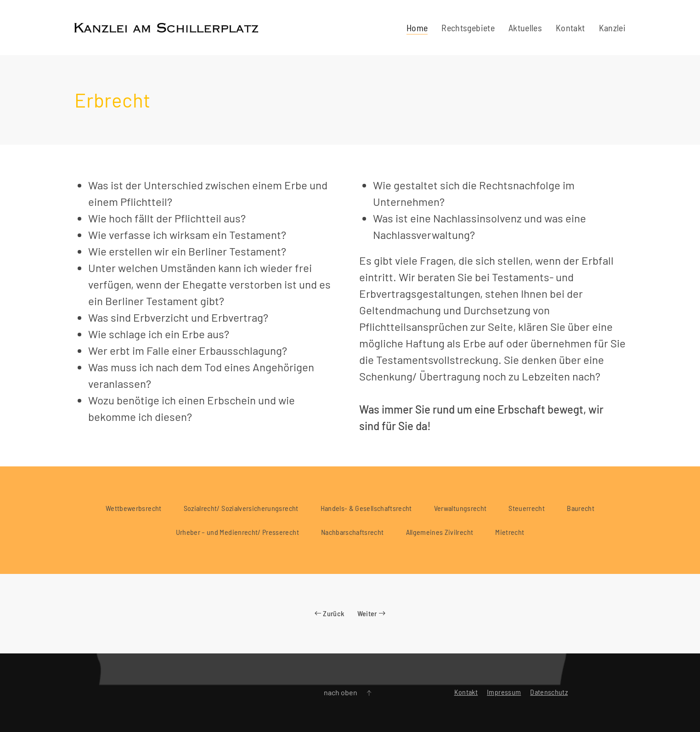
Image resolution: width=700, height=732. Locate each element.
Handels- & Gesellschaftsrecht (366, 508)
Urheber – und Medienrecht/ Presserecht (237, 532)
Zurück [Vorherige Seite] (329, 613)
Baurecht (581, 508)
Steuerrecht (527, 508)
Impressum (504, 692)
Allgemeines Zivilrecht (440, 532)
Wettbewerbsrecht (134, 508)
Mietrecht (510, 532)
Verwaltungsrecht (460, 508)
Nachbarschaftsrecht (353, 532)
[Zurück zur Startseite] (166, 28)
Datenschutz (549, 692)
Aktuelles (525, 28)
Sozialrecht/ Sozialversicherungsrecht (241, 508)
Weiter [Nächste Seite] (371, 613)
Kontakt (570, 28)
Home (417, 28)
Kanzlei (612, 28)
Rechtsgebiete (468, 28)
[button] (369, 693)
